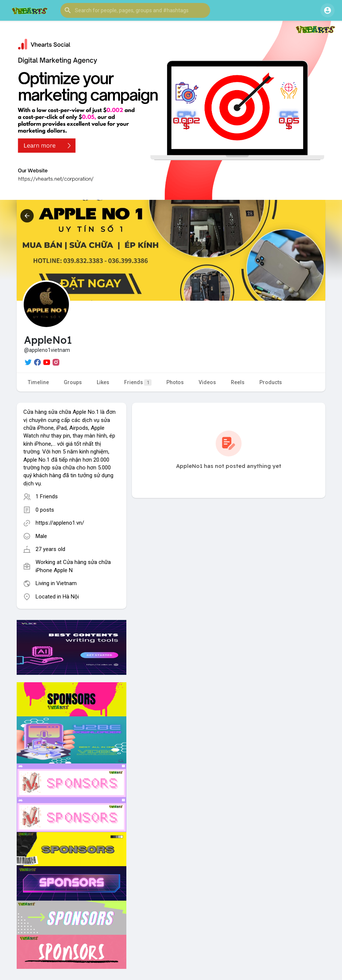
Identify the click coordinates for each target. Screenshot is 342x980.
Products (271, 382)
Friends (138, 382)
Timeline (38, 382)
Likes (103, 382)
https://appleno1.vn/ (60, 523)
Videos (207, 382)
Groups (73, 382)
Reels (238, 382)
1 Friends (47, 496)
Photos (175, 382)
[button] (135, 10)
